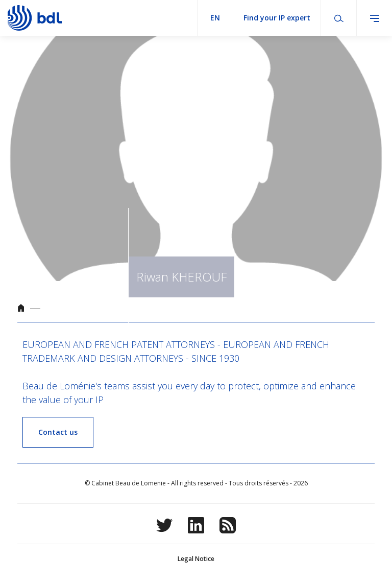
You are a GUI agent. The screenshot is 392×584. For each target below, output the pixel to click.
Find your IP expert (277, 18)
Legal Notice (196, 559)
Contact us (58, 432)
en (215, 18)
